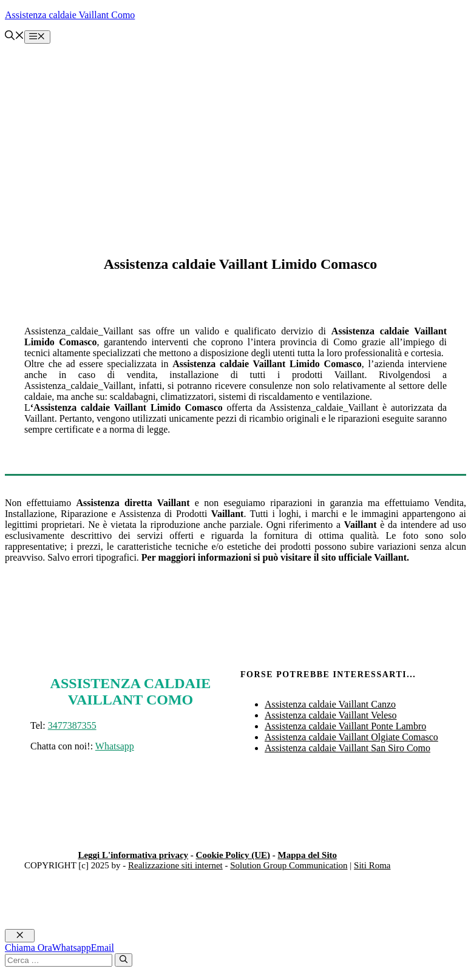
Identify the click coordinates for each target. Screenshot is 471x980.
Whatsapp (115, 746)
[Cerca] (124, 960)
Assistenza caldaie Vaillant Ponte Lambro (345, 726)
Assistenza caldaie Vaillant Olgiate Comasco (351, 737)
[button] (15, 37)
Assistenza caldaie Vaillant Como (70, 15)
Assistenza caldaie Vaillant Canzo (330, 704)
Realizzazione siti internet (175, 865)
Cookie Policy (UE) (233, 855)
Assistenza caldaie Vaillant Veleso (331, 715)
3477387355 (72, 725)
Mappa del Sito (308, 855)
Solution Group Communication (289, 865)
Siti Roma (372, 865)
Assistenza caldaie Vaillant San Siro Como (347, 748)
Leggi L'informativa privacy (133, 855)
